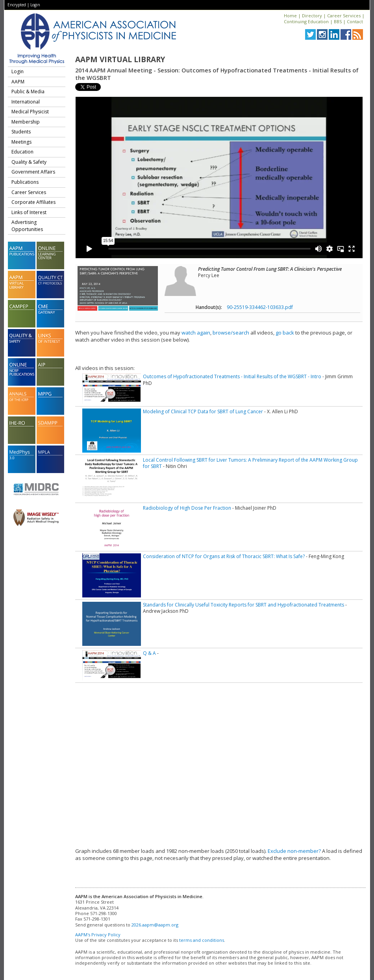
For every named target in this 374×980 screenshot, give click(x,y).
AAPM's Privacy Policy (98, 935)
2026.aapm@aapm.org (155, 925)
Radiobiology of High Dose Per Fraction (187, 508)
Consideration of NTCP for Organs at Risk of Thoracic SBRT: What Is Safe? (224, 556)
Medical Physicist (30, 112)
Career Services (344, 16)
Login (35, 5)
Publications (25, 182)
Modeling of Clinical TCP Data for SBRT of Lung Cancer (203, 411)
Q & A (149, 653)
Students (21, 132)
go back (285, 333)
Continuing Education (306, 21)
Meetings (21, 142)
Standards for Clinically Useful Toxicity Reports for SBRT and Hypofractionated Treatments (243, 605)
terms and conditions (202, 940)
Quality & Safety (29, 162)
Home (290, 16)
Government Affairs (33, 172)
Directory (312, 16)
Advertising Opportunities (27, 226)
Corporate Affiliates (33, 202)
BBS (338, 21)
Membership (26, 122)
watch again (196, 333)
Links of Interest (29, 212)
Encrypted (17, 5)
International (26, 102)
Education (22, 152)
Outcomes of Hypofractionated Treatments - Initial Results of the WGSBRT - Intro (232, 376)
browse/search (231, 333)
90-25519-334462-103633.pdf (260, 307)
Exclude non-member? (294, 851)
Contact (355, 21)
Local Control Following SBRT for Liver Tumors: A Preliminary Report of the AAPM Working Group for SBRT (250, 463)
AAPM (18, 82)
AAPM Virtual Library (120, 59)
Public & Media (28, 92)
